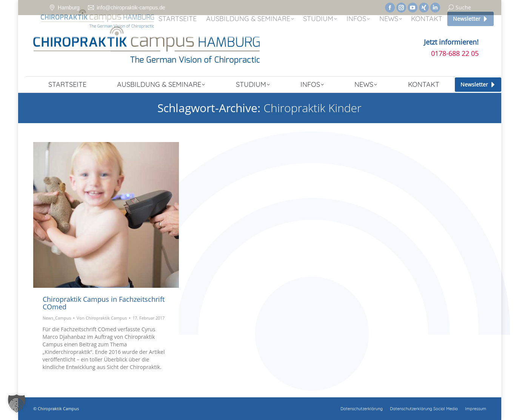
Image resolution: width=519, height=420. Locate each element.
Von (102, 318)
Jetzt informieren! (451, 42)
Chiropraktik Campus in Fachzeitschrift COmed (104, 303)
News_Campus (57, 318)
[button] (17, 403)
